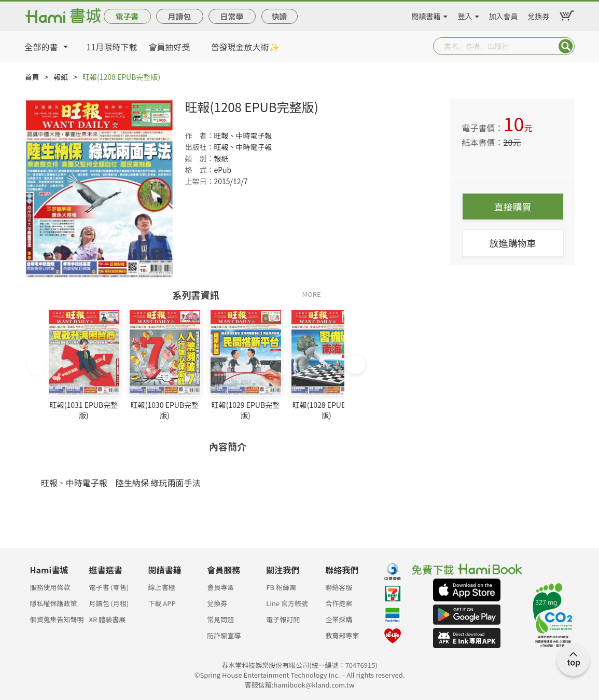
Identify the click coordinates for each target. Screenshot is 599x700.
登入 (465, 15)
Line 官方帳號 (287, 603)
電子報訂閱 (283, 619)
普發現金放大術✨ (245, 47)
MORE (311, 293)
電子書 (127, 16)
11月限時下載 (112, 47)
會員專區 (220, 587)
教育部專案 (342, 635)
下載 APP (162, 603)
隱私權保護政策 (54, 603)
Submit (566, 46)
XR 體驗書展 (107, 619)
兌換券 (539, 15)
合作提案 (339, 603)
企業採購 (339, 619)
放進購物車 (513, 243)
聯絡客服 (339, 587)
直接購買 (513, 207)
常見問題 (220, 619)
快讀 (279, 16)
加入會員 (504, 15)
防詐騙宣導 (224, 635)
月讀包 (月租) (109, 603)
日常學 (232, 16)
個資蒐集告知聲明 (57, 619)
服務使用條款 (50, 587)
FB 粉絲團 (281, 587)
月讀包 (179, 16)
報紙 (61, 77)
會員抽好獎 (170, 47)
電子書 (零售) (109, 587)
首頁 (32, 77)
